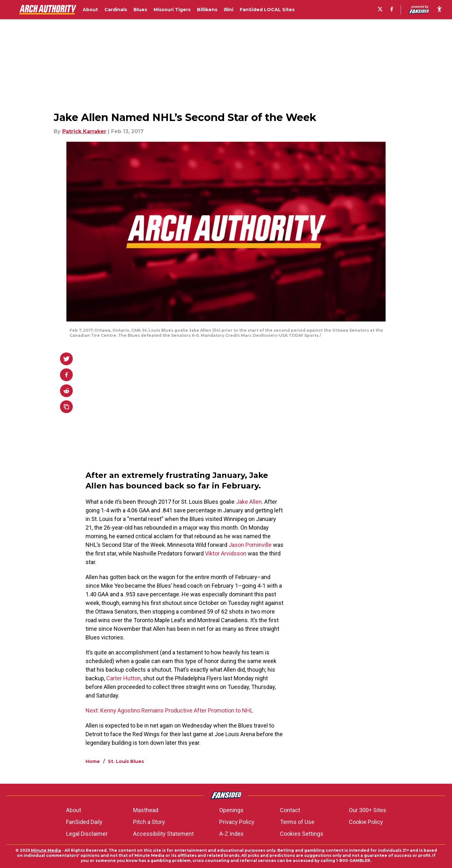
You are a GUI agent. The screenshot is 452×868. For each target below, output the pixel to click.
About (74, 810)
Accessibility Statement (163, 834)
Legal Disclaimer (87, 834)
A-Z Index (231, 834)
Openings (231, 810)
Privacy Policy (237, 822)
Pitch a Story (149, 822)
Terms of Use (297, 822)
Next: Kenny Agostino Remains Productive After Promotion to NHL (169, 710)
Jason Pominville (250, 545)
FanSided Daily (84, 822)
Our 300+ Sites (368, 810)
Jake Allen (249, 502)
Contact (290, 810)
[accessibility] (439, 10)
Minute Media (46, 850)
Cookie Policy (366, 822)
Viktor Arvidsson (226, 553)
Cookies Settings (302, 834)
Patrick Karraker (84, 131)
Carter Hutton (124, 678)
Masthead (146, 810)
